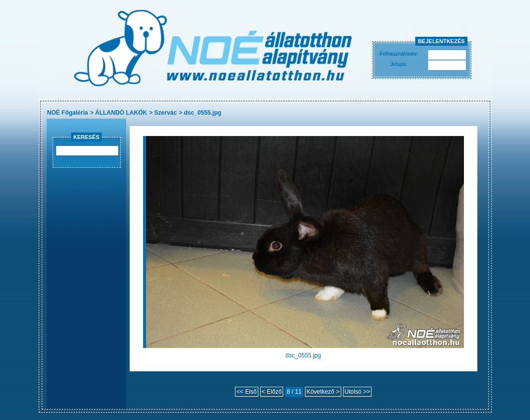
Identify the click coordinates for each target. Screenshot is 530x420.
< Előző (272, 392)
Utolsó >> (357, 392)
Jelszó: (399, 64)
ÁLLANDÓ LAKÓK (121, 113)
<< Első (247, 392)
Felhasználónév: (399, 54)
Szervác (166, 113)
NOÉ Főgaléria (68, 113)
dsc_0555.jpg (202, 113)
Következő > (323, 392)
